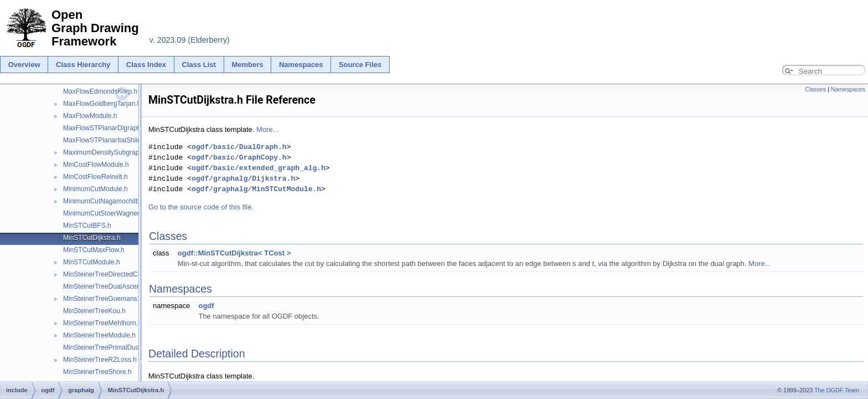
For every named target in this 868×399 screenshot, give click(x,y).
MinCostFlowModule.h (96, 165)
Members (247, 65)
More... (267, 129)
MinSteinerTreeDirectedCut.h (106, 274)
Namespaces (301, 65)
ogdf (206, 306)
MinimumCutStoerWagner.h (104, 213)
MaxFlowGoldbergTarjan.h (102, 104)
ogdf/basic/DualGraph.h (239, 147)
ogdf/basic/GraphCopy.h (239, 157)
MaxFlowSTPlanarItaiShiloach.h (110, 140)
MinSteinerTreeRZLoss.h (100, 360)
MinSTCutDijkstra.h (92, 238)
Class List (199, 65)
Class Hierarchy (83, 65)
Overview (24, 65)
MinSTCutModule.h (92, 262)
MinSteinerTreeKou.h (94, 311)
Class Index (146, 65)
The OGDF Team (837, 390)
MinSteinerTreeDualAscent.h (105, 287)
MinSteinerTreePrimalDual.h (105, 347)
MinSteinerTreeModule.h (99, 335)
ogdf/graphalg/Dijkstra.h (243, 178)
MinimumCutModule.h (95, 189)
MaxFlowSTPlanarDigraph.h (105, 128)
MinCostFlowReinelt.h (95, 177)
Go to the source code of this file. (201, 207)
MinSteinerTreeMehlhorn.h (102, 323)
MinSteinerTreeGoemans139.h (108, 299)
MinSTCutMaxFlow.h (94, 250)
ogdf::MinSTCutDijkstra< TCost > (234, 253)
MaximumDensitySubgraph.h (106, 152)
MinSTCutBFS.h (87, 226)
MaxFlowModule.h (90, 116)
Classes (815, 89)
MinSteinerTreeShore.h (97, 372)
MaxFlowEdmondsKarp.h (100, 91)
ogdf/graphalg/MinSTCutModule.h (256, 189)
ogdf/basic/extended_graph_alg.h (259, 168)
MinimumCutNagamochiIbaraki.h (111, 201)
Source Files (360, 65)
